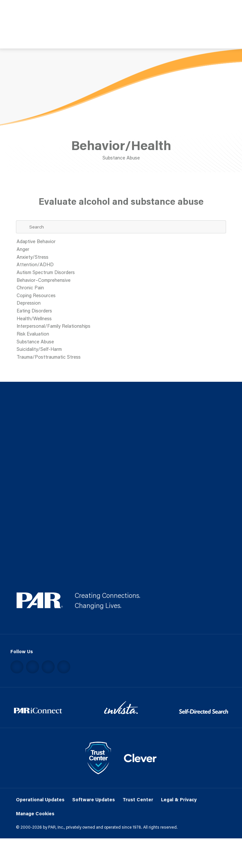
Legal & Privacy (179, 799)
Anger (121, 250)
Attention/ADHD (121, 265)
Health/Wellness (121, 319)
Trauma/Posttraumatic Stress (121, 357)
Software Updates (94, 799)
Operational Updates (40, 799)
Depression (121, 303)
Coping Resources (121, 296)
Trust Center (138, 799)
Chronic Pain (121, 288)
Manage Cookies (35, 814)
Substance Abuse (121, 342)
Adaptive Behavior (121, 242)
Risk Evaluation (121, 334)
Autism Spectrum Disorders (121, 273)
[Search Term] (121, 227)
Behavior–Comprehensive (121, 281)
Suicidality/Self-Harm (121, 350)
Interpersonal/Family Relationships (121, 326)
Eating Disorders (121, 311)
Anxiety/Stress (121, 257)
